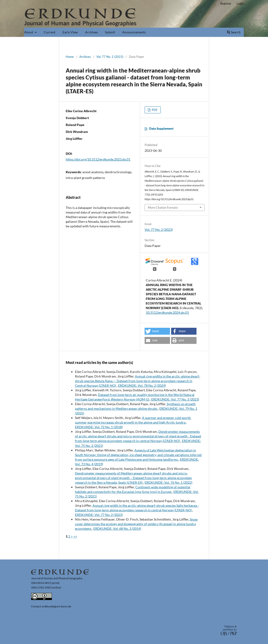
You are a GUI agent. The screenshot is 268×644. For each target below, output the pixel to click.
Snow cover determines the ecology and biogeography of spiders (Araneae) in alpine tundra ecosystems (136, 524)
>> (75, 536)
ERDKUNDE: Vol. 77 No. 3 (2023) (175, 399)
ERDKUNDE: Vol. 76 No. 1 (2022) (168, 482)
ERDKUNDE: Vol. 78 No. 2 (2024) (142, 385)
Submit (110, 32)
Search (234, 32)
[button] (157, 331)
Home (70, 57)
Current (50, 32)
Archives (91, 32)
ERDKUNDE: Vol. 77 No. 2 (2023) (99, 515)
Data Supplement (161, 129)
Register (226, 3)
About (29, 32)
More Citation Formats (163, 208)
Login (240, 3)
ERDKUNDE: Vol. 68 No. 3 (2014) (117, 528)
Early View (70, 32)
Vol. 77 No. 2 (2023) (110, 57)
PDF (154, 110)
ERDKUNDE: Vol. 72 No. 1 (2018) (99, 427)
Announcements (134, 32)
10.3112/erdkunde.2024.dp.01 (167, 312)
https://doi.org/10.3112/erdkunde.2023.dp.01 (98, 159)
